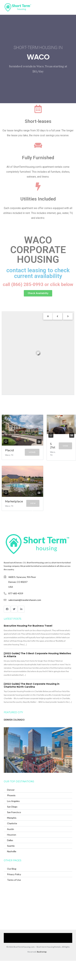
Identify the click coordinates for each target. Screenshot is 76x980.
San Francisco (14, 812)
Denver (11, 790)
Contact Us (27, 940)
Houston (12, 835)
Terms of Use (14, 880)
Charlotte (12, 823)
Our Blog (12, 869)
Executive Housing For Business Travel (28, 626)
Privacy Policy (14, 874)
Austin (11, 829)
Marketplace (14, 501)
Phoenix (11, 795)
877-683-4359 (16, 593)
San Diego (12, 807)
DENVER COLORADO (14, 720)
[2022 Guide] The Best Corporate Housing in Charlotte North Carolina (32, 685)
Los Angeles (13, 801)
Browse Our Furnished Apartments (49, 935)
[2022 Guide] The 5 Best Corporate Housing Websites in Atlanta (37, 655)
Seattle (11, 846)
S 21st (53, 446)
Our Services (23, 935)
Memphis (12, 818)
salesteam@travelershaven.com (25, 600)
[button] (38, 293)
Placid (9, 450)
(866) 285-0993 (43, 940)
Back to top (42, 952)
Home (11, 935)
